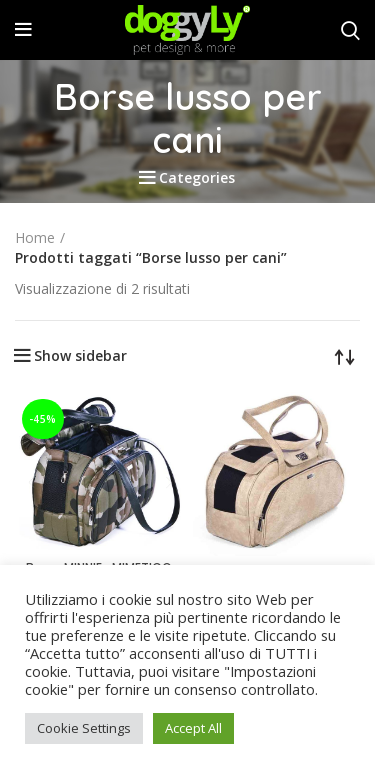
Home (35, 237)
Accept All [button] (193, 728)
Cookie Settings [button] (84, 728)
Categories (197, 178)
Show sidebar (80, 356)
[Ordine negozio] (345, 356)
